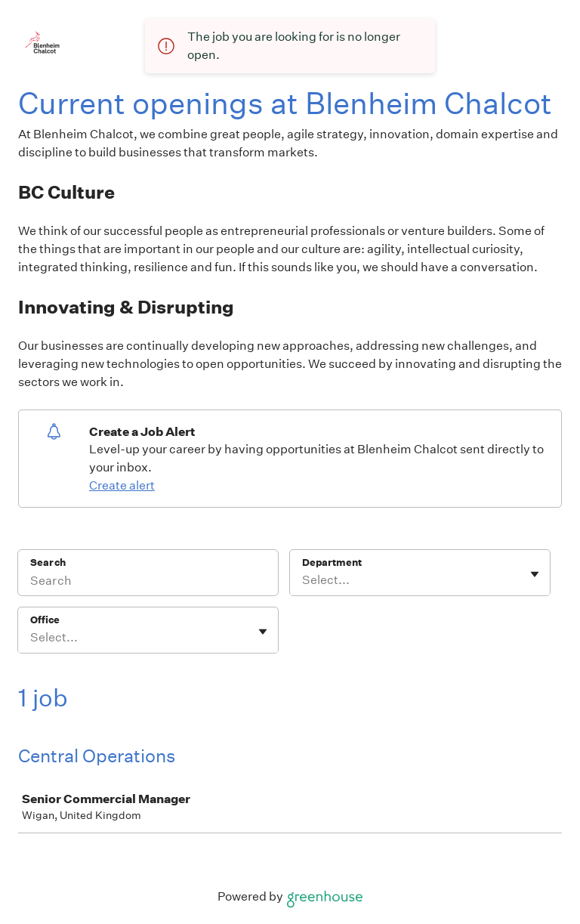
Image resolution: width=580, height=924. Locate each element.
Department (332, 562)
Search (48, 562)
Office (45, 620)
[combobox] (303, 580)
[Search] (148, 583)
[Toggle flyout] (535, 574)
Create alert (122, 485)
